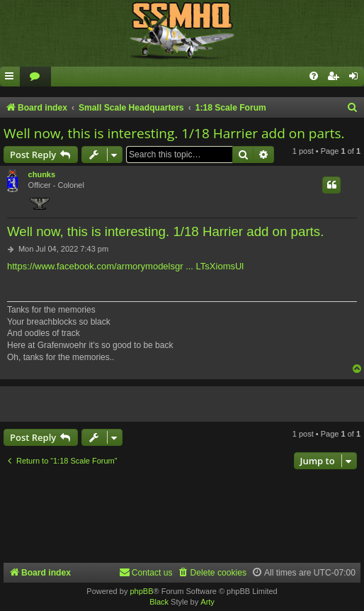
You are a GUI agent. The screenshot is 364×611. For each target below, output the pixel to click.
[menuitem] (35, 77)
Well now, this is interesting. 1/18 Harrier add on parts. (174, 133)
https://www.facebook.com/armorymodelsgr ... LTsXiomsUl (125, 266)
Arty (207, 602)
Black (159, 602)
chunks (42, 174)
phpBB (141, 591)
